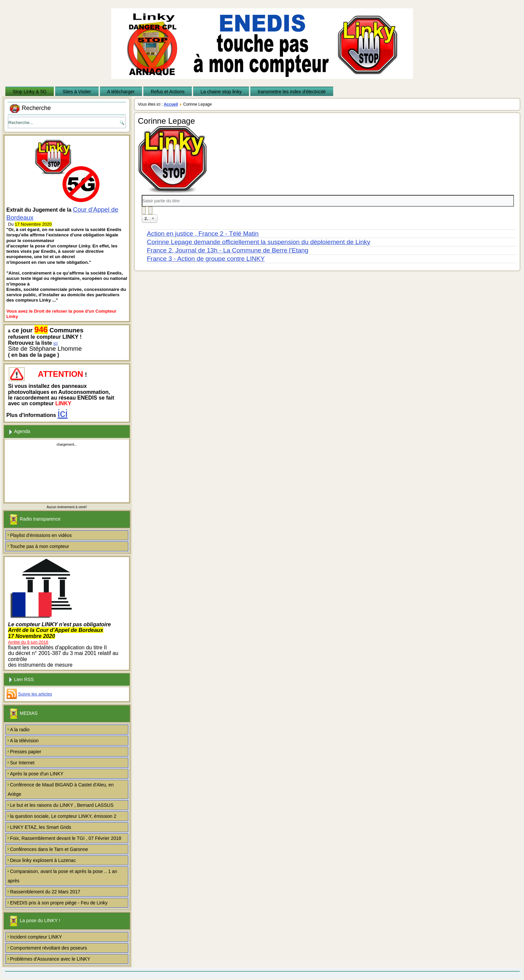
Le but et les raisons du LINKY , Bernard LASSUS (62, 805)
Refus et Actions (168, 92)
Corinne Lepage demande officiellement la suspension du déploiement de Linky (259, 242)
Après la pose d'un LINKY (37, 774)
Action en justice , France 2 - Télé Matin (203, 234)
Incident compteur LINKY (36, 937)
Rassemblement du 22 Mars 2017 (45, 892)
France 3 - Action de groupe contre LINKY (206, 259)
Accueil (171, 104)
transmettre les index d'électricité (292, 92)
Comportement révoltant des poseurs (48, 948)
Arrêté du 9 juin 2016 (28, 642)
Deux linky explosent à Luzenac (43, 860)
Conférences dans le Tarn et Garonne (49, 849)
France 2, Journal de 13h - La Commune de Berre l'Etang (228, 250)
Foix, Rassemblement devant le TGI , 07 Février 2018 (66, 838)
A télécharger (121, 92)
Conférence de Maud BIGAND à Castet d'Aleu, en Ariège (61, 789)
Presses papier (26, 752)
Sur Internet (22, 763)
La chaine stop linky (221, 92)
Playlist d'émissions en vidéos (41, 535)
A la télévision (24, 741)
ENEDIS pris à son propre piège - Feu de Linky (59, 903)
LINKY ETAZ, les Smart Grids (41, 827)
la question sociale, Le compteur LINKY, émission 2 (63, 816)
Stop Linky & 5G (30, 92)
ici (55, 343)
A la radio (20, 730)
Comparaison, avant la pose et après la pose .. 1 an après (62, 876)
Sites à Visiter (77, 92)
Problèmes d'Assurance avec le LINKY (50, 959)
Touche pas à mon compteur (40, 546)
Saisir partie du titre (142, 195)
